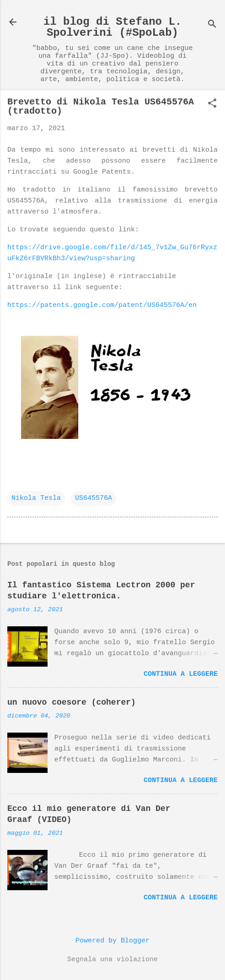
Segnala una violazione (112, 960)
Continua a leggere (181, 674)
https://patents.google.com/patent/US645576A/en (102, 305)
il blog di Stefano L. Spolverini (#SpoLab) (112, 27)
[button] (212, 104)
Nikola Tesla (36, 498)
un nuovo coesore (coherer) (72, 702)
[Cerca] (212, 25)
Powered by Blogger (112, 941)
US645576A (94, 498)
